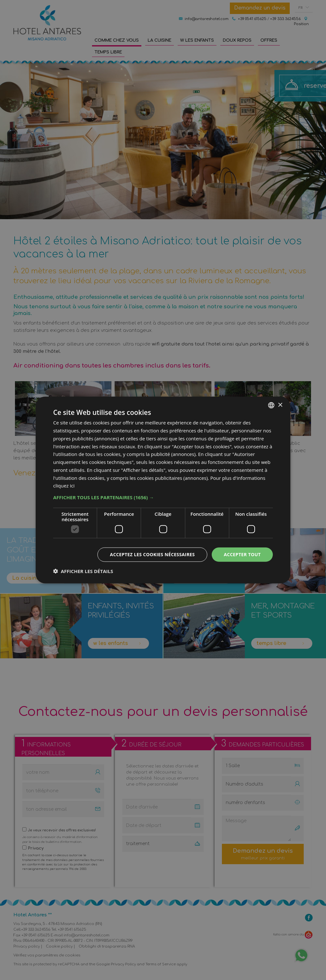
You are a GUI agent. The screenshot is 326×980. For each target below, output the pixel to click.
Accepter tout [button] (242, 554)
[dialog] (163, 490)
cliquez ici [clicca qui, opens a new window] (64, 486)
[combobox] (271, 405)
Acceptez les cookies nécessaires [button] (152, 554)
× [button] (280, 405)
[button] (163, 497)
